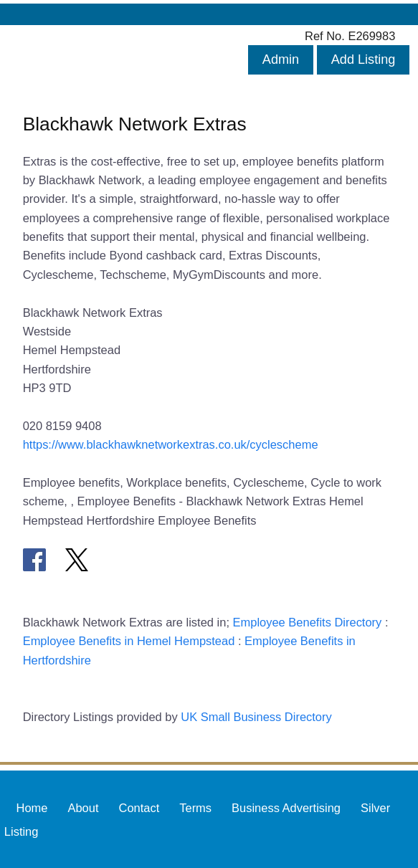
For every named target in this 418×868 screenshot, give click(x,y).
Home (32, 807)
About (83, 807)
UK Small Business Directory (256, 717)
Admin (281, 59)
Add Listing (364, 59)
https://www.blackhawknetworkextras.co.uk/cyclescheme (171, 444)
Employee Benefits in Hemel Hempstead (129, 641)
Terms (195, 807)
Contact (139, 807)
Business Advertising (286, 807)
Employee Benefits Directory (308, 622)
